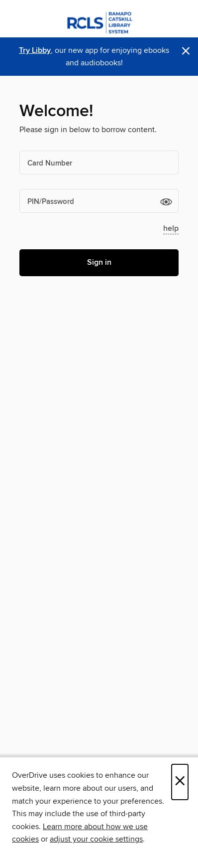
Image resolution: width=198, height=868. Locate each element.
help (171, 229)
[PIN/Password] (99, 201)
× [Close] (180, 782)
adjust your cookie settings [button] (96, 839)
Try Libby (35, 51)
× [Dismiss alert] (186, 51)
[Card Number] (99, 163)
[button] (166, 201)
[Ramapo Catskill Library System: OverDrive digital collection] (99, 21)
